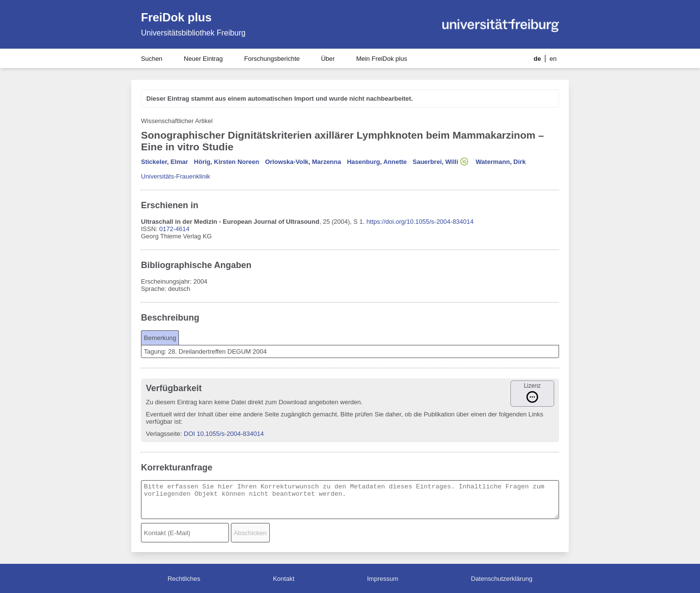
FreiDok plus (176, 17)
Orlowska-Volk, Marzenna (303, 162)
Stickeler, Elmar (165, 162)
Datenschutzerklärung (502, 579)
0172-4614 (175, 229)
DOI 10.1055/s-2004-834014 (224, 434)
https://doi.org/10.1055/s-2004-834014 (420, 222)
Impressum (383, 579)
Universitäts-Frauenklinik (175, 176)
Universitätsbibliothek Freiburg (193, 33)
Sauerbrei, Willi (436, 162)
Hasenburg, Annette (377, 162)
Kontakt (283, 579)
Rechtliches (184, 579)
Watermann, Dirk (501, 162)
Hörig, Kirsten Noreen (227, 162)
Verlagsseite (163, 434)
